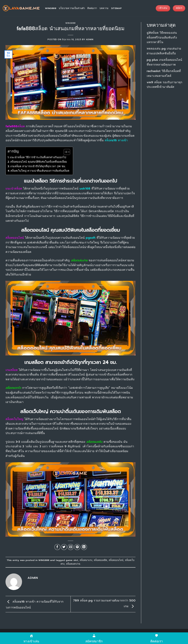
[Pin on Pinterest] (77, 547)
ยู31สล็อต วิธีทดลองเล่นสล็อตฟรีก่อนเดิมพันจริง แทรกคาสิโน (162, 37)
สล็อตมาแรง (86, 560)
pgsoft (91, 238)
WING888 (70, 23)
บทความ (104, 8)
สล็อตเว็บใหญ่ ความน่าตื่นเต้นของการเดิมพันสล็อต (40, 171)
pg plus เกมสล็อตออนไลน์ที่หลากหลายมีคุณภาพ (164, 62)
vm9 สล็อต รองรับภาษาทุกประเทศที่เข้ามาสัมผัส (164, 85)
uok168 (85, 189)
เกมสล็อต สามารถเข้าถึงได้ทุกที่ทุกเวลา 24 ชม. (38, 166)
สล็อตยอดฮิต (100, 560)
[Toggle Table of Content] (65, 152)
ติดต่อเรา (92, 8)
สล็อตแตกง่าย (73, 564)
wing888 (51, 8)
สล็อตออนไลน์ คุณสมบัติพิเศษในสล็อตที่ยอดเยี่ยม (39, 162)
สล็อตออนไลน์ (116, 560)
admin (90, 40)
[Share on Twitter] (64, 547)
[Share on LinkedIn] (84, 547)
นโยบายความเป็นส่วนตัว (72, 8)
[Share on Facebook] (57, 547)
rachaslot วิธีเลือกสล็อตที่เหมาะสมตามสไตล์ (164, 73)
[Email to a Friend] (71, 547)
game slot (72, 560)
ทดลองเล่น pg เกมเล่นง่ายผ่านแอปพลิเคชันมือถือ (164, 51)
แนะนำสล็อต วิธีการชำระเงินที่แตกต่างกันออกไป (38, 157)
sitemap (116, 8)
